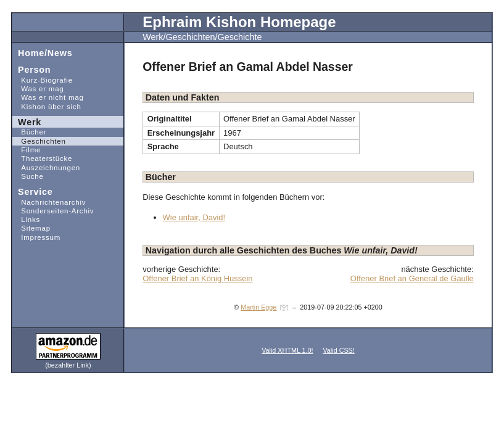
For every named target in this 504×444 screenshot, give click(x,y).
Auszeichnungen (46, 167)
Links (26, 219)
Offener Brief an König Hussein (197, 278)
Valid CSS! (338, 350)
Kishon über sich (47, 106)
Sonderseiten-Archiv (53, 211)
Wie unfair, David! (194, 217)
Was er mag (38, 88)
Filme (27, 150)
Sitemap (31, 228)
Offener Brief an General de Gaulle (412, 278)
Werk (27, 121)
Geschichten (39, 141)
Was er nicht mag (48, 97)
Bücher (29, 132)
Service (32, 191)
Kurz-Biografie (42, 80)
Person (31, 69)
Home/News (42, 52)
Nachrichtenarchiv (49, 201)
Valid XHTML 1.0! (287, 350)
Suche (28, 176)
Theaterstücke (42, 158)
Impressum (36, 237)
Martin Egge (258, 307)
